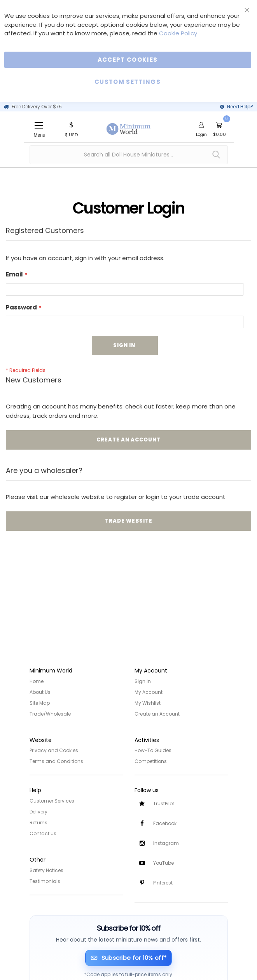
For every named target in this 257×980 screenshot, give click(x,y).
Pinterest (163, 883)
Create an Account (157, 714)
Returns (38, 823)
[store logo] (129, 125)
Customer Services (52, 801)
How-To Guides (153, 750)
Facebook (165, 823)
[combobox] (129, 155)
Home (37, 681)
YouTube (163, 863)
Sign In (143, 681)
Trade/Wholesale (50, 714)
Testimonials (45, 881)
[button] (71, 129)
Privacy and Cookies (54, 750)
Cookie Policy (178, 33)
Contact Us (43, 833)
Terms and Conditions (56, 761)
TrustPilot (164, 804)
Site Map (40, 703)
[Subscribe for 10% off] (128, 958)
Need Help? (240, 107)
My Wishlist (148, 703)
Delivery (38, 812)
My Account (149, 692)
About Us (40, 692)
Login (201, 134)
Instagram (166, 843)
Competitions (151, 761)
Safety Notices (46, 870)
